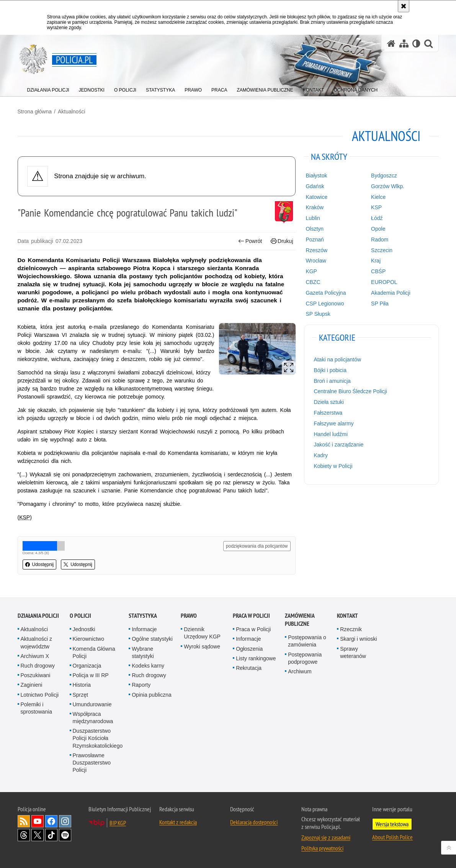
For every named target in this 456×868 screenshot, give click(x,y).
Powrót (250, 241)
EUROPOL (384, 282)
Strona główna (35, 112)
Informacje (144, 629)
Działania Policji (38, 616)
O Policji (80, 616)
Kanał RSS (24, 821)
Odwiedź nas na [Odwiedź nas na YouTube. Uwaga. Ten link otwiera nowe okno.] (38, 821)
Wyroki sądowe (202, 646)
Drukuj (282, 241)
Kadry (321, 455)
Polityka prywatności (322, 848)
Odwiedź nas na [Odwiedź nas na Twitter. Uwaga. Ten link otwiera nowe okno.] (38, 835)
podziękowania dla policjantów (257, 546)
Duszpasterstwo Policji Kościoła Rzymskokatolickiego (98, 738)
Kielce (378, 197)
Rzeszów (316, 250)
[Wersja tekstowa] (416, 43)
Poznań (315, 240)
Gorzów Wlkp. (388, 186)
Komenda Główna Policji (94, 652)
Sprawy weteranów (353, 652)
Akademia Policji (391, 293)
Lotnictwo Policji (40, 695)
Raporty (141, 685)
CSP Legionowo (325, 304)
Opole (378, 229)
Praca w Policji (251, 616)
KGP (311, 271)
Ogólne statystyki (152, 639)
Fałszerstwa (328, 413)
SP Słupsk (318, 314)
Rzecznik (351, 629)
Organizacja (87, 666)
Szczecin (382, 250)
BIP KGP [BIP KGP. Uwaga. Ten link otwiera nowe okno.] (118, 823)
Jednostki (84, 629)
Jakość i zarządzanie (338, 445)
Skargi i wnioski (358, 639)
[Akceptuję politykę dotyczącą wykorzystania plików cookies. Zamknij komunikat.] (404, 6)
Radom (380, 240)
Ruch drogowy (38, 666)
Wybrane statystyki (143, 652)
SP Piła (380, 304)
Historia (82, 685)
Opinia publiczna (152, 695)
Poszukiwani (36, 675)
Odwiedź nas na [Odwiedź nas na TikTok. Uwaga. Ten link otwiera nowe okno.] (51, 835)
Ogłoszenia (249, 649)
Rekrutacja (249, 668)
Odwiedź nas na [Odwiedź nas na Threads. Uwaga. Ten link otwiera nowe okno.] (24, 835)
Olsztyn (315, 229)
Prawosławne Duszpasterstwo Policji (92, 763)
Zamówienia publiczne (300, 620)
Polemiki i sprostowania (37, 708)
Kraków (315, 207)
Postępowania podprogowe (305, 658)
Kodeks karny (148, 666)
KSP (376, 207)
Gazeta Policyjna (326, 293)
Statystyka (143, 616)
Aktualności (72, 112)
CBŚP (378, 271)
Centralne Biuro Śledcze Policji (350, 391)
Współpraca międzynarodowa (93, 718)
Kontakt (347, 616)
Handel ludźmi (331, 434)
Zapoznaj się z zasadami (326, 837)
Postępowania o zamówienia (307, 641)
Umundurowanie (92, 704)
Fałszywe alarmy (333, 423)
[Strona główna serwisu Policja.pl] (391, 43)
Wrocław (316, 261)
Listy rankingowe (256, 658)
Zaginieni (32, 685)
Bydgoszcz (384, 176)
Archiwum (300, 671)
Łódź (377, 218)
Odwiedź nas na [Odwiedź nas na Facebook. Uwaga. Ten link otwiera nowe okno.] (51, 821)
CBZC (313, 282)
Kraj (376, 261)
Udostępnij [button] (40, 564)
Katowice (316, 197)
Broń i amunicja (332, 381)
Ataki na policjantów (337, 359)
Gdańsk (315, 186)
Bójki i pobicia (330, 370)
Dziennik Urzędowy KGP (202, 633)
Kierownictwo (88, 639)
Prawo (189, 616)
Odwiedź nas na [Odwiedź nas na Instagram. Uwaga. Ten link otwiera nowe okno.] (65, 821)
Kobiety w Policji (333, 466)
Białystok (316, 176)
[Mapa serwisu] (404, 43)
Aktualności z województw (36, 642)
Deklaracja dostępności (254, 822)
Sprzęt (80, 695)
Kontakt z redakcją (178, 822)
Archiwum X (35, 656)
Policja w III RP (91, 675)
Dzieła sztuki (329, 402)
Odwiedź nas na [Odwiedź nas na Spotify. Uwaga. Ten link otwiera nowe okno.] (65, 835)
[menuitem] (48, 88)
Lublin (313, 218)
